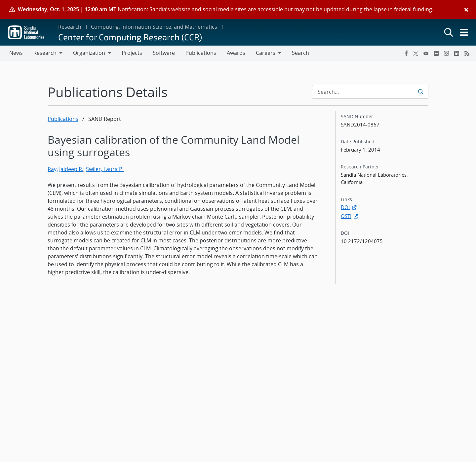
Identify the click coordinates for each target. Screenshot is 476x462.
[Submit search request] (421, 92)
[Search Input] (370, 92)
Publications (63, 119)
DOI (349, 207)
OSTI (350, 216)
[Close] (466, 10)
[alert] (238, 10)
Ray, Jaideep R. (65, 169)
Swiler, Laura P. (105, 169)
